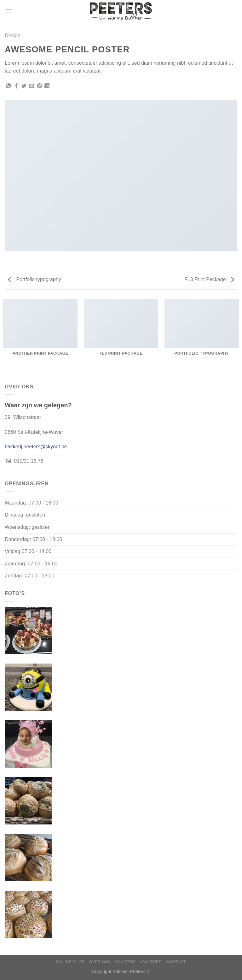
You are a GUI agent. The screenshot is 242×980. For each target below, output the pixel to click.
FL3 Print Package (209, 279)
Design (13, 35)
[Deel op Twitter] (24, 86)
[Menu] (9, 11)
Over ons (100, 962)
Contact (176, 962)
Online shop (70, 962)
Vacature (151, 962)
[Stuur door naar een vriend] (32, 86)
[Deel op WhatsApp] (9, 86)
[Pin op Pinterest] (39, 86)
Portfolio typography (35, 279)
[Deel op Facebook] (16, 86)
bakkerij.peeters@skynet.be (36, 447)
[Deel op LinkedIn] (47, 86)
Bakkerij (125, 962)
